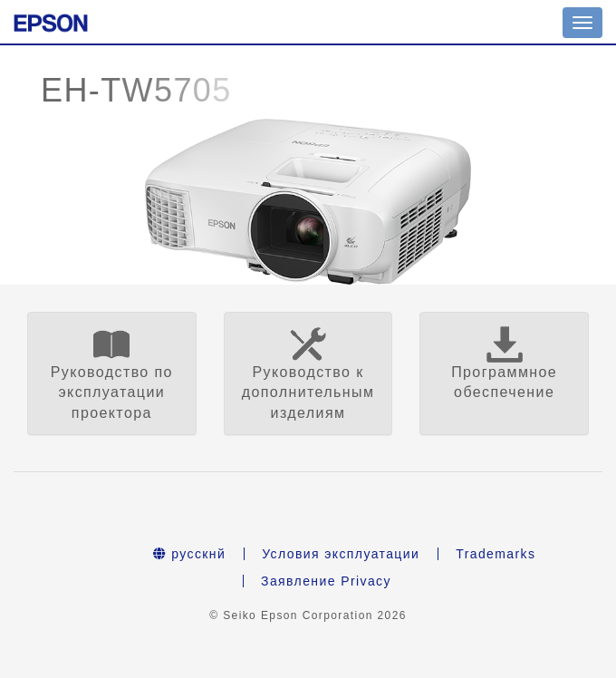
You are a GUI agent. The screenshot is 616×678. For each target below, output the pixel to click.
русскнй (190, 554)
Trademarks (496, 554)
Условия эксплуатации (341, 554)
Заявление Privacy (326, 581)
